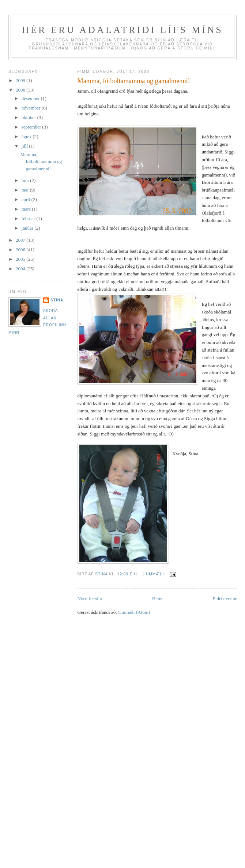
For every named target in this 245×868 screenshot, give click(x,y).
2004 (21, 269)
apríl (27, 199)
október (29, 117)
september (32, 127)
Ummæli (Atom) (134, 612)
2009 (21, 80)
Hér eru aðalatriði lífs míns (122, 30)
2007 (21, 240)
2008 (21, 90)
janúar (28, 228)
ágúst (27, 136)
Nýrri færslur (90, 599)
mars (27, 209)
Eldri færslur (225, 599)
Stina (57, 300)
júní (26, 180)
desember (31, 98)
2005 (21, 259)
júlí (25, 146)
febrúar (29, 218)
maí (26, 190)
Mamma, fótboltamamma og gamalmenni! (134, 81)
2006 (21, 250)
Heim (157, 599)
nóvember (32, 108)
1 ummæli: (154, 574)
